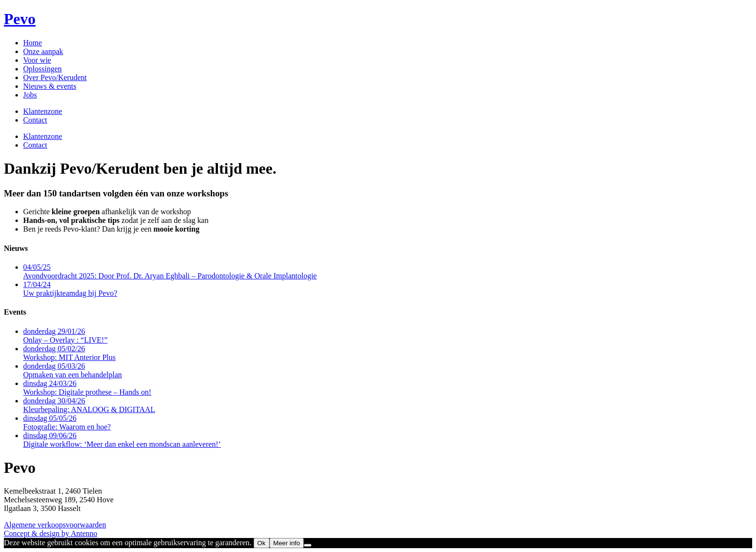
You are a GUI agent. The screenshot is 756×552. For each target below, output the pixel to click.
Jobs (30, 95)
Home (33, 43)
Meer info (287, 543)
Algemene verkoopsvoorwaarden (55, 525)
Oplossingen (42, 69)
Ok (262, 543)
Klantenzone (43, 111)
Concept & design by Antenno (51, 533)
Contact (35, 120)
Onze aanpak (43, 51)
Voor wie (37, 60)
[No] (308, 545)
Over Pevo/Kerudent (55, 77)
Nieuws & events (50, 86)
